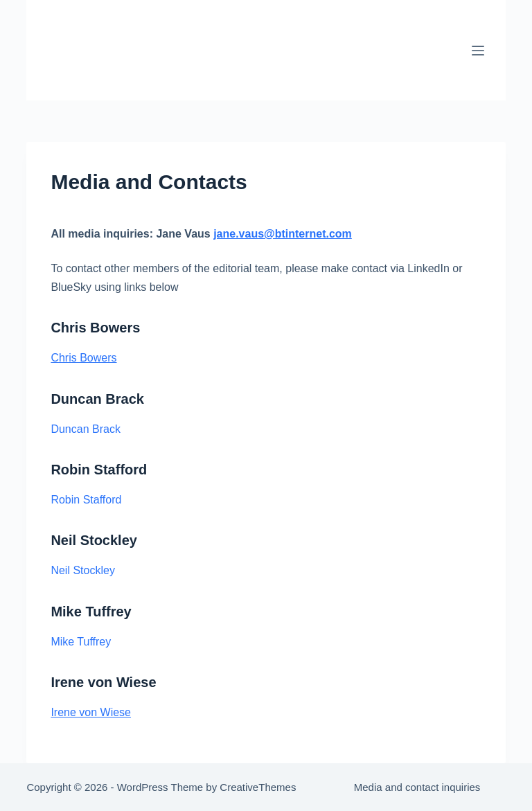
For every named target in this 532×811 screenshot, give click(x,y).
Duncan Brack (86, 429)
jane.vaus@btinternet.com (283, 234)
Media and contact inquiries (417, 787)
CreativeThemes (258, 787)
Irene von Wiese (91, 712)
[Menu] (478, 51)
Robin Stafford (86, 500)
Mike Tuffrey (81, 642)
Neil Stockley (82, 570)
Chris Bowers (83, 358)
